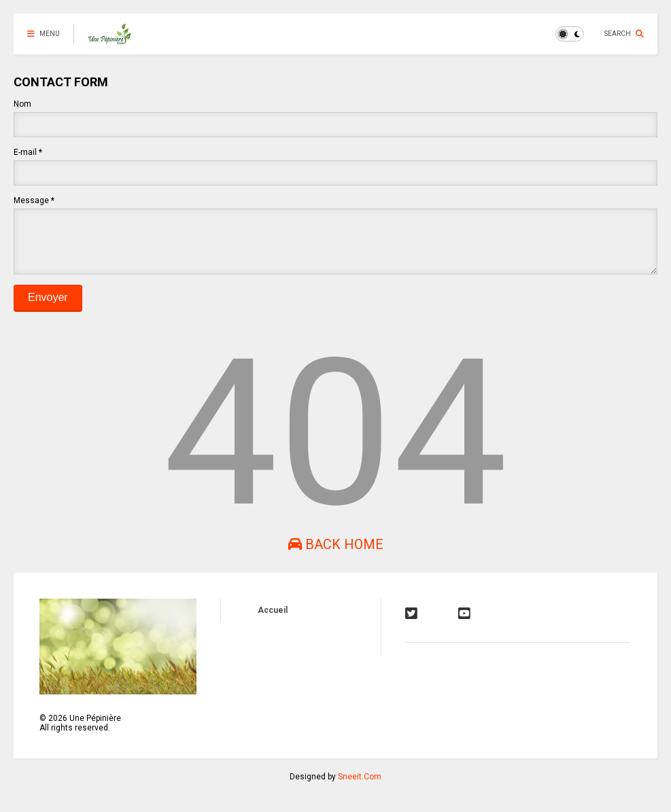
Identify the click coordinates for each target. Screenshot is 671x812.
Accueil (273, 620)
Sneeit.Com (360, 787)
